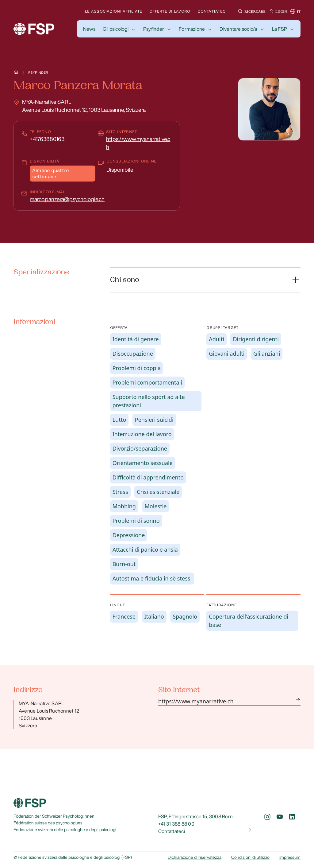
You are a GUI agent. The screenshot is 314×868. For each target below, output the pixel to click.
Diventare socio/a (238, 29)
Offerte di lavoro (170, 11)
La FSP (280, 29)
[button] (251, 11)
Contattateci (212, 11)
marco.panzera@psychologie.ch (67, 199)
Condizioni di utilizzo (250, 857)
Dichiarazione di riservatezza (195, 857)
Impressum (290, 857)
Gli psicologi (116, 29)
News (89, 29)
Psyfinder (154, 29)
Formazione (192, 29)
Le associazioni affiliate (113, 11)
